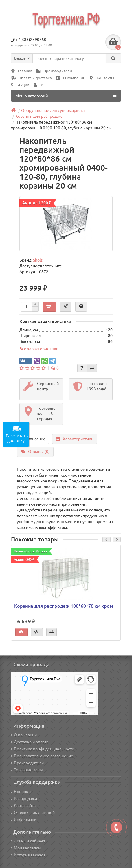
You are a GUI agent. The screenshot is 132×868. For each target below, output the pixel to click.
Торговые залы (27, 770)
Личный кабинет (28, 841)
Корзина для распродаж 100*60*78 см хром (64, 606)
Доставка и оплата (30, 742)
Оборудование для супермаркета (53, 110)
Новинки (21, 792)
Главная (22, 71)
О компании (71, 78)
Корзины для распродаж (39, 116)
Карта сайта (23, 806)
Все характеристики (39, 349)
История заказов (28, 855)
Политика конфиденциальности (43, 749)
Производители (54, 71)
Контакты (102, 78)
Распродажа (24, 799)
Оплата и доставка (31, 78)
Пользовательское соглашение (42, 756)
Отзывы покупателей (33, 812)
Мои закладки (26, 848)
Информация (25, 819)
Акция (20, 85)
